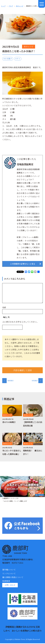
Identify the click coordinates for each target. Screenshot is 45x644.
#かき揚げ (8, 59)
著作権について (9, 570)
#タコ (19, 59)
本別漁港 (37, 381)
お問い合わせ (10, 586)
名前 (4, 308)
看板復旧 (8, 381)
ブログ (11, 6)
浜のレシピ (20, 6)
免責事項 (6, 582)
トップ (3, 6)
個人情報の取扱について (13, 578)
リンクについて (9, 574)
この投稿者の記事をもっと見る (22, 264)
